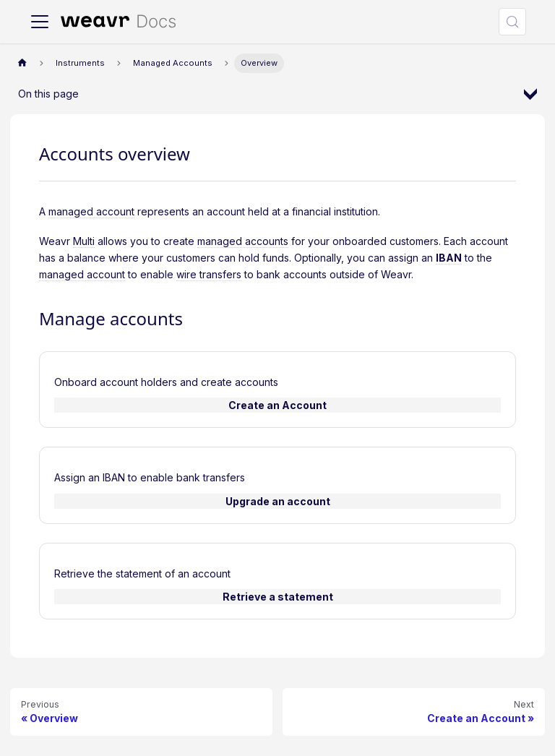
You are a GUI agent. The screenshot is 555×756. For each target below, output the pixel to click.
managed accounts (243, 241)
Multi (84, 241)
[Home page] (22, 63)
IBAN (449, 258)
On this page (48, 94)
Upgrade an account (278, 501)
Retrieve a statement (278, 597)
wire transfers (209, 274)
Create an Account (277, 405)
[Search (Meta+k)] (512, 22)
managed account (91, 211)
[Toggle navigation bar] (40, 22)
